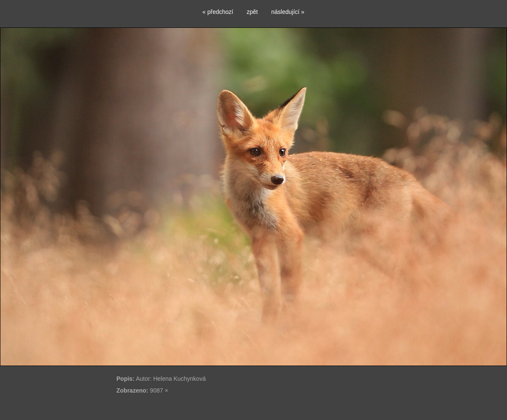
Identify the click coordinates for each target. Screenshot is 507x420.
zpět (252, 12)
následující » (288, 12)
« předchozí (218, 12)
